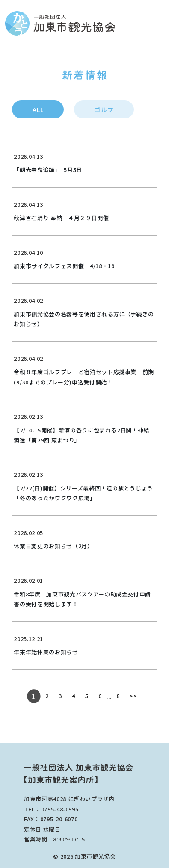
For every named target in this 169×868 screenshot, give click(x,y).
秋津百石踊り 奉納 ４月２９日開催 (61, 218)
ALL (38, 109)
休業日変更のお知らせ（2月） (53, 546)
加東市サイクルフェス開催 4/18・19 (64, 266)
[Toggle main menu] (161, 23)
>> (133, 696)
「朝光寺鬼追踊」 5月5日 (48, 170)
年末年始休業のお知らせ (46, 652)
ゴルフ (104, 109)
